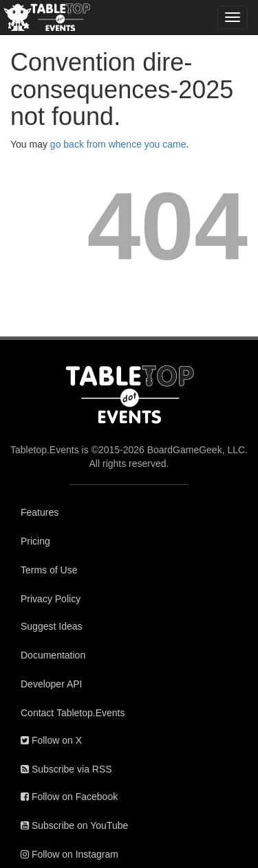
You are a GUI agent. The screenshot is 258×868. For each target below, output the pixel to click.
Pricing (35, 541)
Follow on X (51, 740)
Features (40, 512)
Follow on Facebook (69, 797)
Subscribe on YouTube (74, 825)
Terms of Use (49, 570)
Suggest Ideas (52, 626)
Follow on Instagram (69, 854)
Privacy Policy (51, 599)
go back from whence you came (118, 144)
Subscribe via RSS (66, 769)
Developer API (52, 684)
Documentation (53, 655)
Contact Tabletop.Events (73, 713)
